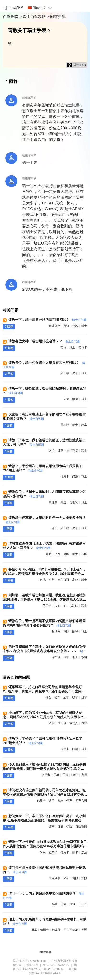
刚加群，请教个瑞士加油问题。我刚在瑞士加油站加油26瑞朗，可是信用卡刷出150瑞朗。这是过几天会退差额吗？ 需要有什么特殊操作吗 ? (45, 599)
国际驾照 (54, 878)
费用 (84, 775)
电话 (63, 347)
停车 (54, 528)
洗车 (84, 697)
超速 (66, 399)
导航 (48, 554)
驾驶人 (74, 723)
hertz (75, 775)
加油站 (74, 606)
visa (52, 723)
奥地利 (74, 502)
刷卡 (75, 852)
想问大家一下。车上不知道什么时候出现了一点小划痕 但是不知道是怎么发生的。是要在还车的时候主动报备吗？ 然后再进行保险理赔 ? (44, 820)
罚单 (56, 775)
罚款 (65, 775)
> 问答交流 (56, 17)
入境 (52, 451)
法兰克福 (72, 451)
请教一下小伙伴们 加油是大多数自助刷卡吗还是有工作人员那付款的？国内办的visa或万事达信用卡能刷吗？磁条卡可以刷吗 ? (45, 846)
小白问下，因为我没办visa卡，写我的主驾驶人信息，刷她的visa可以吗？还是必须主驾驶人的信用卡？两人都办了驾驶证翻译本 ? (45, 717)
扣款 (60, 801)
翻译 (75, 631)
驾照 (66, 631)
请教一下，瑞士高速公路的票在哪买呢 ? (47, 320)
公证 (66, 878)
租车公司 (63, 580)
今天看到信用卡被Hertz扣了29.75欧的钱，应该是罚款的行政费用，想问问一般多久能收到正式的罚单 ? (44, 769)
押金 (48, 697)
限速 (75, 399)
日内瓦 (83, 904)
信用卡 (65, 476)
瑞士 (11, 43)
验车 (57, 697)
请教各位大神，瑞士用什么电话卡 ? (44, 341)
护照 (84, 878)
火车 (75, 373)
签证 (60, 451)
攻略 (84, 657)
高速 (66, 326)
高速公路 (54, 326)
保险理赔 (81, 827)
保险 (69, 827)
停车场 (56, 657)
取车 (75, 697)
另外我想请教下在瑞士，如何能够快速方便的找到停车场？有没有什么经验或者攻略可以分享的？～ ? (44, 651)
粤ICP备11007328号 (56, 965)
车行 (52, 580)
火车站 (65, 528)
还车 (66, 697)
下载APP (13, 7)
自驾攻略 (11, 17)
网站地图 (45, 952)
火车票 (65, 373)
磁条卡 (53, 852)
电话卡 (83, 347)
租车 (84, 425)
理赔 (60, 827)
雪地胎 (65, 425)
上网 (57, 554)
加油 (57, 606)
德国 (66, 554)
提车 (34, 930)
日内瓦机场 (71, 930)
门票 (75, 476)
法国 (84, 554)
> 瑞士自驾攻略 (33, 17)
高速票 (53, 502)
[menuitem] (13, 6)
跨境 (43, 580)
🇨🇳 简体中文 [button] (40, 8)
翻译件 (56, 631)
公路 (75, 326)
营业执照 (32, 965)
